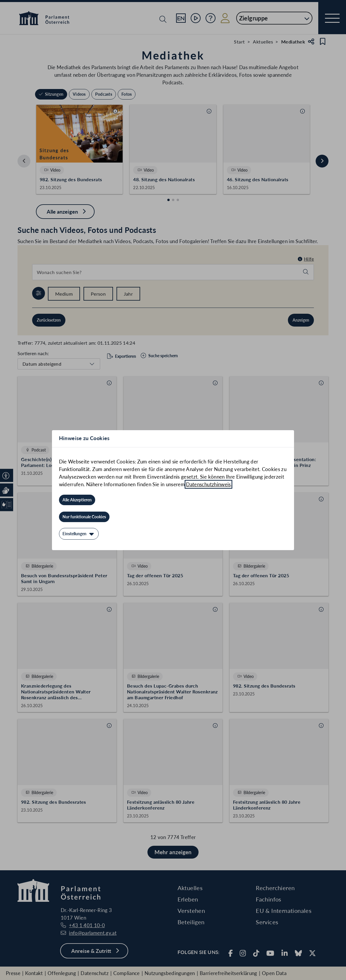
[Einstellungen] (79, 534)
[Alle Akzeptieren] (77, 500)
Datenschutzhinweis (208, 484)
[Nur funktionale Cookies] (84, 517)
